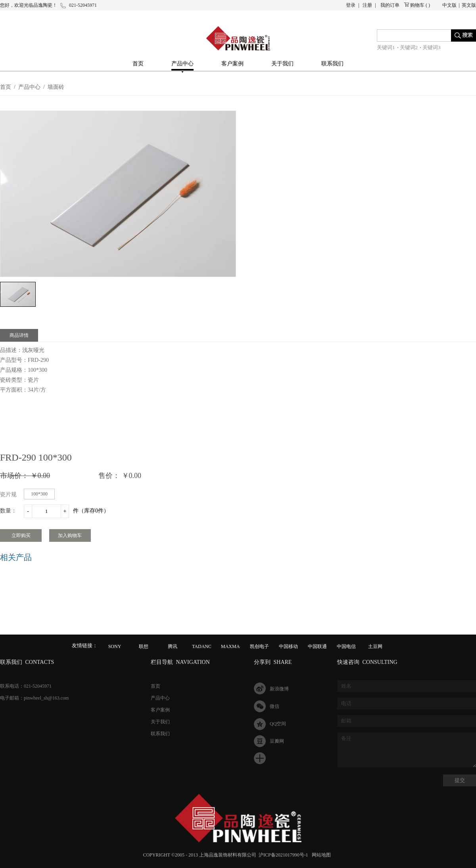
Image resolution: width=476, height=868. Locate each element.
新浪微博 (279, 689)
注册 (367, 5)
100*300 (39, 494)
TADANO (202, 646)
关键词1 (386, 47)
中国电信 (346, 646)
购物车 (417, 5)
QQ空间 (278, 724)
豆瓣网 (277, 741)
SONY (115, 646)
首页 (138, 64)
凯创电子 (259, 646)
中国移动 (288, 646)
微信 (274, 706)
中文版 (449, 5)
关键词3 (432, 47)
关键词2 (409, 47)
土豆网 (375, 646)
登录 (351, 5)
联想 (144, 646)
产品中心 (29, 87)
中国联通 (317, 646)
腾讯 (173, 646)
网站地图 (320, 855)
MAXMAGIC (234, 646)
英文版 (469, 5)
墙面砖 (56, 87)
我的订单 (390, 5)
